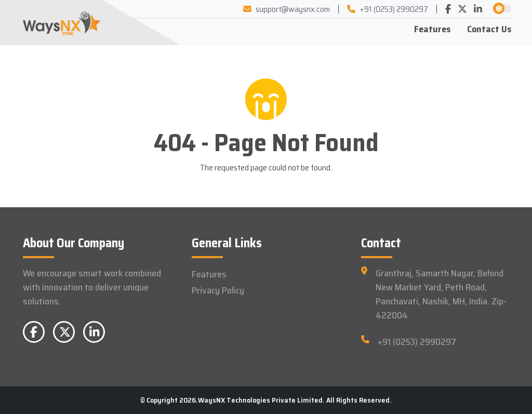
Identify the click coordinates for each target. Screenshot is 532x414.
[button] (499, 8)
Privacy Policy (218, 290)
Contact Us (489, 29)
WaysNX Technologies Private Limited (260, 400)
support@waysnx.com (287, 9)
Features (432, 29)
